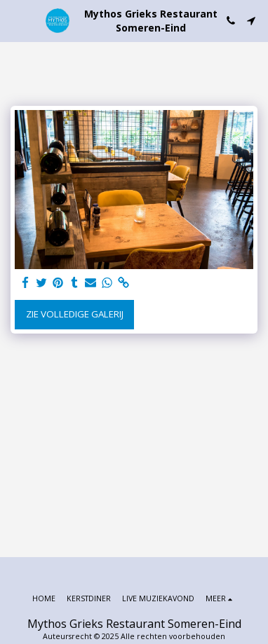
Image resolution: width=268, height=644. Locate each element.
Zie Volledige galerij (75, 314)
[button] (15, 20)
